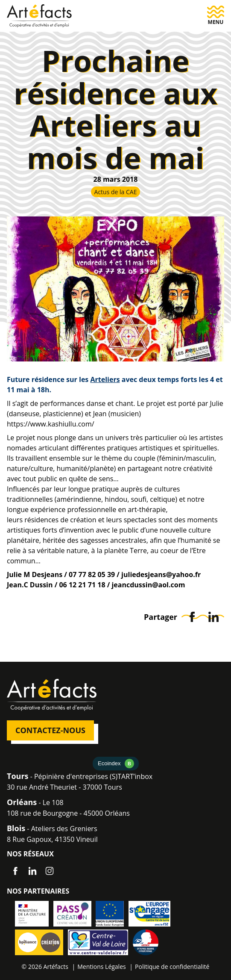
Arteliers (105, 379)
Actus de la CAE (116, 192)
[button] (216, 16)
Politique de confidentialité (172, 967)
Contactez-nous (50, 730)
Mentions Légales (102, 967)
